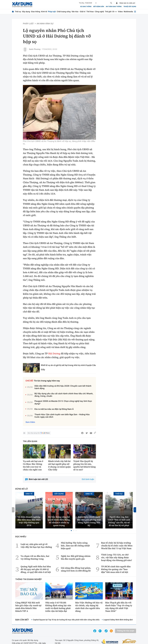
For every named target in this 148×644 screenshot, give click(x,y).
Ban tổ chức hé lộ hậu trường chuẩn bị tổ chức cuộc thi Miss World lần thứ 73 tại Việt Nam (117, 546)
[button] (71, 531)
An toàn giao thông (114, 7)
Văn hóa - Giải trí (78, 12)
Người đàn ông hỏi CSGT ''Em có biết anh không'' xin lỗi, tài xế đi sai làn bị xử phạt (119, 521)
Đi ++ (115, 12)
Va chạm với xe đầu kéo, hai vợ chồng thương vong (35, 557)
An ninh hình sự (45, 24)
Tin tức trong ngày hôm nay (47, 381)
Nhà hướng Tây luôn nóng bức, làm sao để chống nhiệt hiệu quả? (75, 546)
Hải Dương (54, 354)
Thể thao (90, 12)
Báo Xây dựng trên (39, 433)
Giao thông (35, 12)
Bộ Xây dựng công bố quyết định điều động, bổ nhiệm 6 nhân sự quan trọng (59, 521)
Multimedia (128, 12)
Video (120, 12)
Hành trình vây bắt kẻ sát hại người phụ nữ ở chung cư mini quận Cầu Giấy (59, 465)
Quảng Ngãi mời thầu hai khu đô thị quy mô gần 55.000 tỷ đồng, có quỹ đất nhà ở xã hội (36, 569)
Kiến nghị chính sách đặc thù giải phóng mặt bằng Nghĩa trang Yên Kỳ (89, 521)
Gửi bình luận (88, 479)
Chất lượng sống (64, 12)
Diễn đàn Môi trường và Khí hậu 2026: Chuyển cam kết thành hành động (63, 387)
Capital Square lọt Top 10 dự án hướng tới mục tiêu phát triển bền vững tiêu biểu (66, 620)
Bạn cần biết (22, 620)
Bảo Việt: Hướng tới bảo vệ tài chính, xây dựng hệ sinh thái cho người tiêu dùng (89, 607)
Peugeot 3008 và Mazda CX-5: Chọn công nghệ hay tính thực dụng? (63, 402)
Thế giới (108, 12)
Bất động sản (99, 7)
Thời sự (18, 12)
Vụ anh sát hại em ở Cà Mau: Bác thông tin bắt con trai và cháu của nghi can (33, 465)
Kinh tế (44, 12)
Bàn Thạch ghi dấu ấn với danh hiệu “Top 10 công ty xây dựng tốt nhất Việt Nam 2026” (119, 607)
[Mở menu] (135, 12)
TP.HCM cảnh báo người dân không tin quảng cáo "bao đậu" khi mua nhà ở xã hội (116, 569)
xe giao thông (86, 7)
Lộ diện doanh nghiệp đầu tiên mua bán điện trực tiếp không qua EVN (29, 521)
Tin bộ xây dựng (130, 7)
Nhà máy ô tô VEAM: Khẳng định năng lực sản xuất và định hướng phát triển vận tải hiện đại (58, 607)
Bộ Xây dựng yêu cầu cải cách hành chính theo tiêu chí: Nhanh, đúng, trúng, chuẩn (64, 395)
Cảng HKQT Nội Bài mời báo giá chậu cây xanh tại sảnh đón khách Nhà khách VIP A (28, 607)
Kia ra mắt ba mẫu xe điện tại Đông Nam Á (54, 409)
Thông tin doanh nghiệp (29, 579)
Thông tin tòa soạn (126, 631)
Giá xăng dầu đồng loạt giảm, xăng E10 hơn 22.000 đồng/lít (76, 569)
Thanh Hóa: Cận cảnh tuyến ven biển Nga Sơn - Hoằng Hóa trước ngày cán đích (62, 416)
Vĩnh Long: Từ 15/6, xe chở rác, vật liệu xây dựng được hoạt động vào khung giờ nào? (117, 557)
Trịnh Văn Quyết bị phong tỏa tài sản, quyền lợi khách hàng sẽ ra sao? (85, 465)
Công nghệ (99, 12)
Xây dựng (26, 12)
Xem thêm (30, 422)
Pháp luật (52, 12)
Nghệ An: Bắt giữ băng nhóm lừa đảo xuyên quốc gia (76, 557)
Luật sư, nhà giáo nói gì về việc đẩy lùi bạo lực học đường (36, 546)
